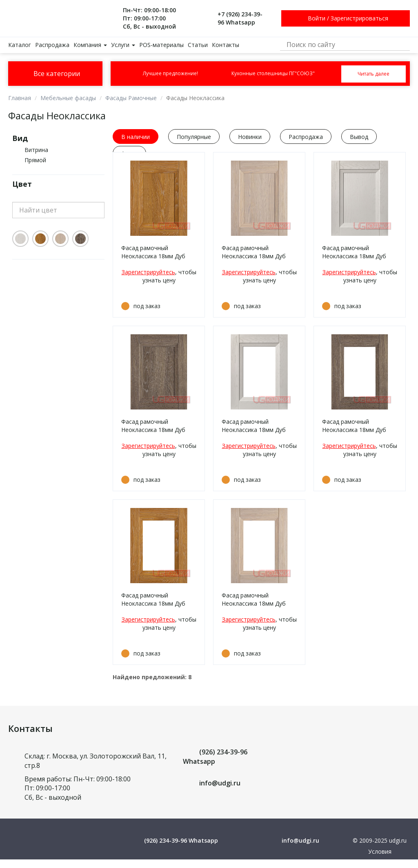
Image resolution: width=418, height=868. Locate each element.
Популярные (194, 137)
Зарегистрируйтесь (148, 272)
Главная (20, 98)
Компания (90, 45)
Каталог (20, 45)
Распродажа (52, 45)
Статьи (198, 45)
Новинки (250, 137)
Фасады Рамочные (131, 98)
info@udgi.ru (220, 783)
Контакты (226, 45)
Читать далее (374, 74)
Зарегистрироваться (359, 18)
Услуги (123, 45)
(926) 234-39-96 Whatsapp (181, 840)
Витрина (36, 150)
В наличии (136, 137)
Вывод (359, 137)
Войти (317, 18)
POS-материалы (161, 45)
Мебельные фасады (68, 98)
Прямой (35, 160)
